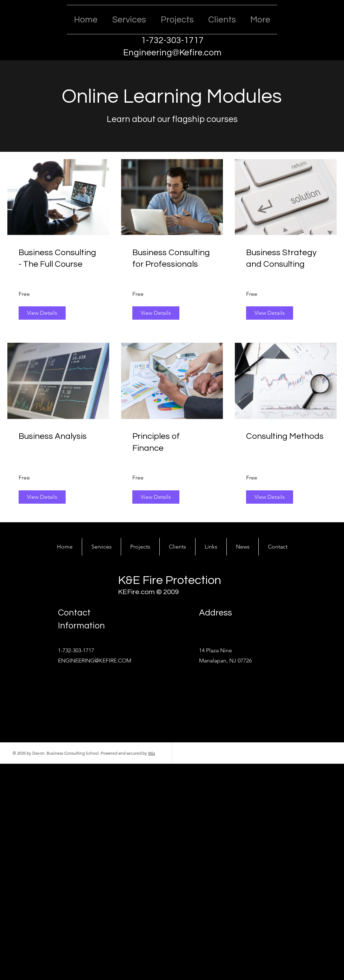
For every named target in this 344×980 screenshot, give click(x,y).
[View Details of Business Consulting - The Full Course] (42, 313)
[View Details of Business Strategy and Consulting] (270, 313)
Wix (152, 753)
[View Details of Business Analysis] (42, 497)
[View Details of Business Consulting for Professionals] (156, 313)
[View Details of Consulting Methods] (270, 497)
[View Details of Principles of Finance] (156, 497)
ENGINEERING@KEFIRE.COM (95, 661)
